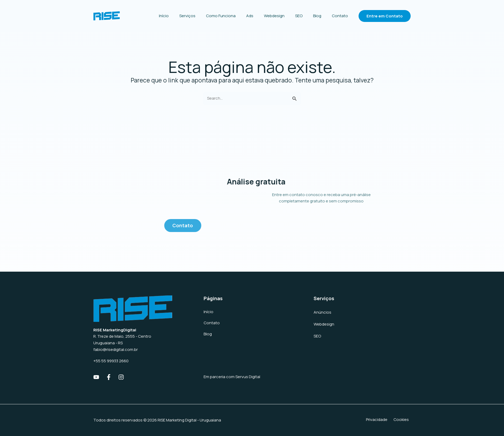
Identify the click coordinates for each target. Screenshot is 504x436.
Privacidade (381, 420)
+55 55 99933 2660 (111, 361)
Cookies (403, 420)
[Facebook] (109, 377)
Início (184, 16)
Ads (262, 16)
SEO (305, 16)
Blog (321, 16)
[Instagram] (121, 377)
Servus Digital (248, 377)
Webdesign (283, 16)
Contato (341, 16)
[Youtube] (96, 377)
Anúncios (322, 312)
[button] (385, 16)
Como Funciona (235, 16)
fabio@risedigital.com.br (116, 349)
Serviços (205, 16)
